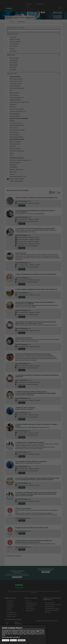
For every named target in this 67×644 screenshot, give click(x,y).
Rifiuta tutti (13, 640)
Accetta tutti (6, 640)
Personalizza (21, 640)
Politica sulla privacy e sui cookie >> (11, 637)
